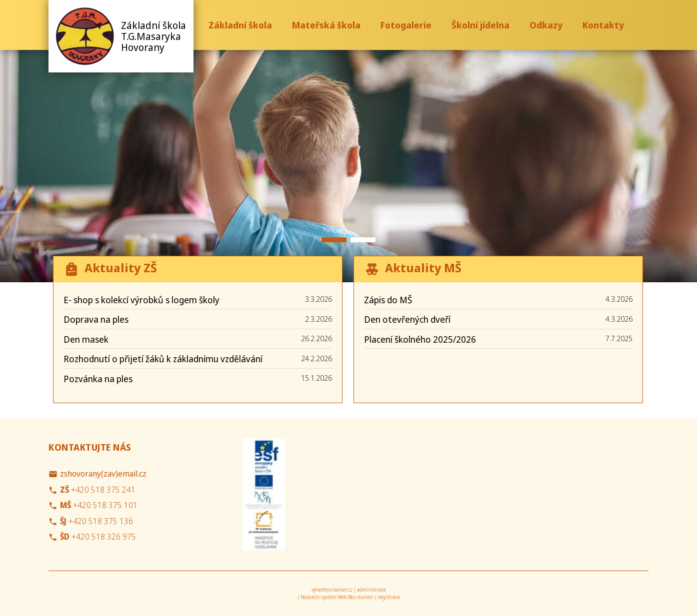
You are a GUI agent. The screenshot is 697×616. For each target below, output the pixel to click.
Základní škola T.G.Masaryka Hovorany (153, 36)
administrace (371, 590)
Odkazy (546, 25)
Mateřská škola (326, 25)
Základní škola (240, 25)
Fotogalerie (406, 25)
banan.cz (343, 590)
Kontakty (603, 25)
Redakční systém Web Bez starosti (337, 597)
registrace (389, 597)
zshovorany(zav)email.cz (103, 474)
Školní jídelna (480, 25)
